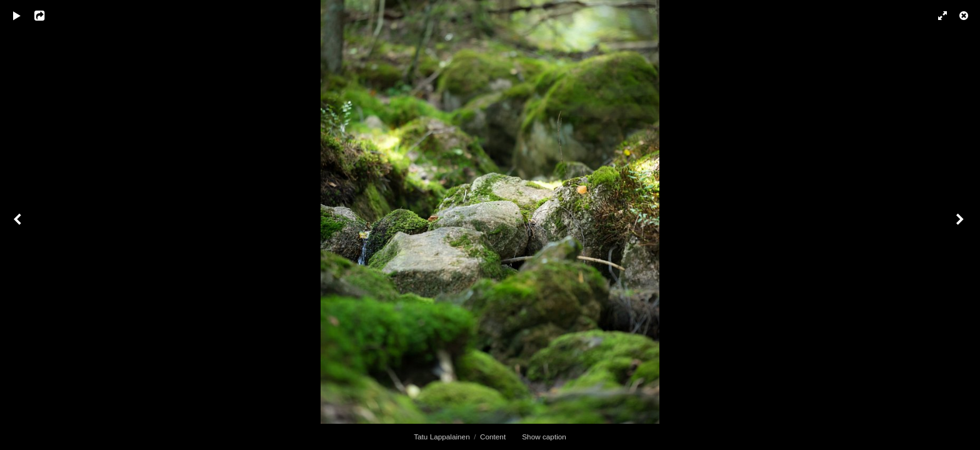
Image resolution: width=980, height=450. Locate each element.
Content (493, 437)
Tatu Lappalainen (442, 437)
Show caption (544, 437)
